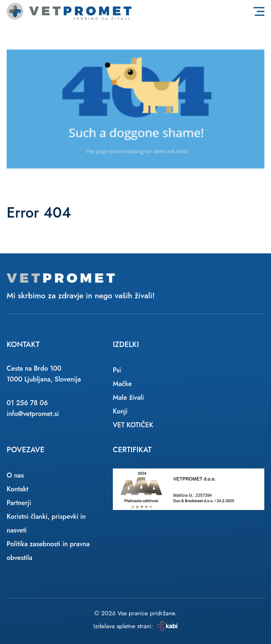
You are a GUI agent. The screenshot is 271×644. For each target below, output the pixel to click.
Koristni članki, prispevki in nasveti (46, 523)
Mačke (122, 384)
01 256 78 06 (27, 403)
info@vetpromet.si (33, 414)
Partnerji (19, 503)
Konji (120, 411)
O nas (15, 475)
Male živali (128, 398)
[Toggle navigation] (259, 11)
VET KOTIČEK (133, 425)
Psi (117, 370)
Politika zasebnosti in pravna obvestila (48, 551)
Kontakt (17, 489)
